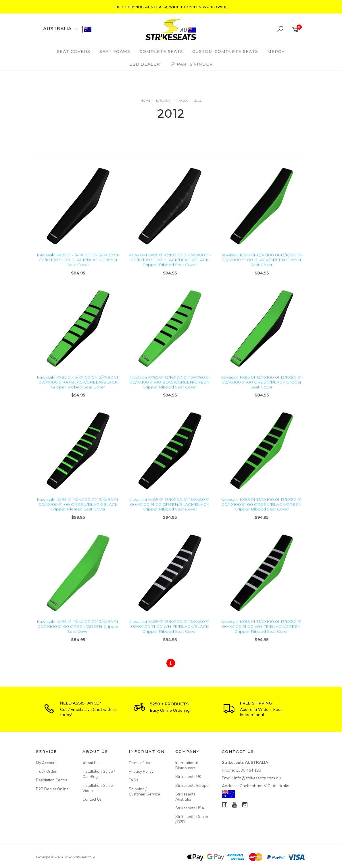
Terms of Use (140, 763)
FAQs (133, 780)
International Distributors (187, 765)
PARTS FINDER (192, 64)
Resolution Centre (52, 780)
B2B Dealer (145, 64)
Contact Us (92, 799)
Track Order (46, 771)
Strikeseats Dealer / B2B (192, 819)
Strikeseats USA (190, 808)
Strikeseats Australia (185, 797)
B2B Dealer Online (52, 789)
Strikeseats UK (188, 776)
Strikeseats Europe (192, 785)
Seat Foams (115, 52)
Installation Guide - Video (99, 788)
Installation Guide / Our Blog (99, 774)
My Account (46, 763)
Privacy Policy (141, 771)
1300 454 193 (249, 770)
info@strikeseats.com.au (258, 778)
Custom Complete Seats (225, 52)
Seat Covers (74, 52)
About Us (91, 763)
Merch (276, 52)
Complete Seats (161, 52)
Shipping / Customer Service (144, 791)
